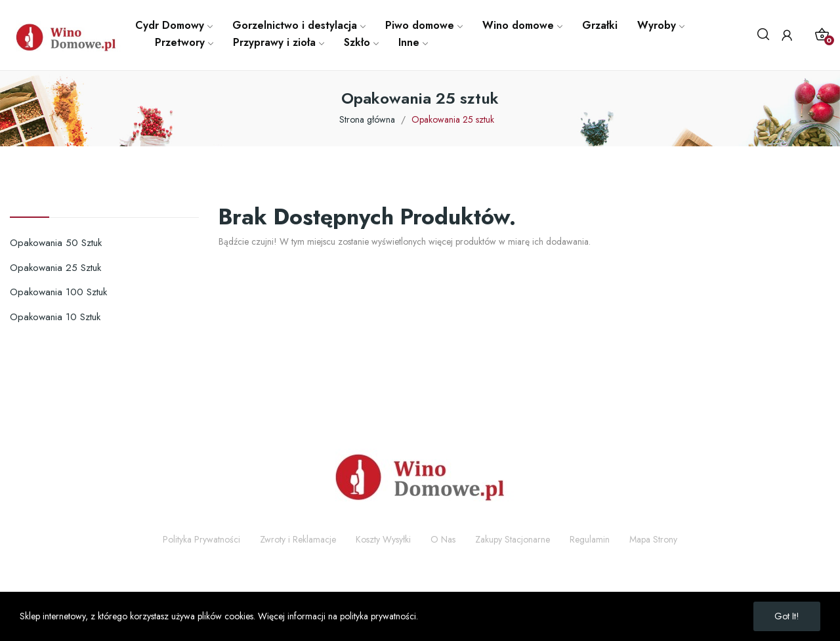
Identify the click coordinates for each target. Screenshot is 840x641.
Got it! (787, 616)
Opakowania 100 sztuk (58, 292)
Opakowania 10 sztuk (55, 317)
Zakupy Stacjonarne (513, 539)
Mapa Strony (653, 539)
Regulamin (590, 539)
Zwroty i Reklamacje (298, 539)
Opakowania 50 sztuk (56, 243)
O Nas (443, 539)
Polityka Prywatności (201, 539)
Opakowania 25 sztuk (55, 268)
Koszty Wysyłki (383, 539)
